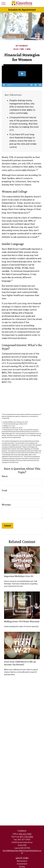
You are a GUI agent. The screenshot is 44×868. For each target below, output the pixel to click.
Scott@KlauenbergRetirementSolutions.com (22, 852)
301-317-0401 (25, 834)
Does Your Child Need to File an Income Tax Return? (20, 663)
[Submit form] (8, 526)
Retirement (22, 861)
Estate (22, 867)
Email (4, 490)
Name (5, 476)
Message (6, 505)
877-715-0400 (26, 837)
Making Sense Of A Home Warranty (22, 621)
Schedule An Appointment (22, 10)
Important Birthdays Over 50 (19, 576)
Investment (22, 864)
